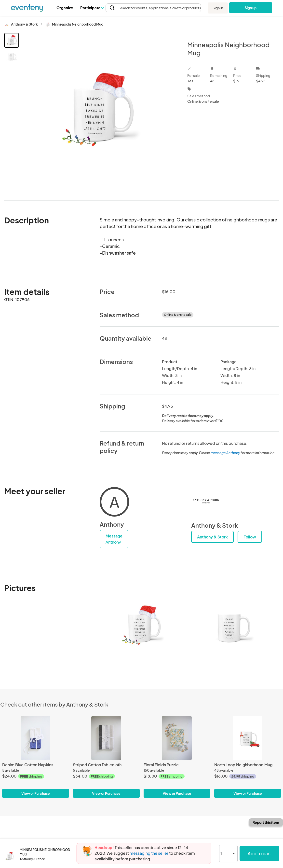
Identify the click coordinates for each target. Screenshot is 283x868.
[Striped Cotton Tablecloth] (106, 738)
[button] (66, 8)
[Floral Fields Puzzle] (177, 738)
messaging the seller (149, 853)
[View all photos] (100, 113)
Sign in (218, 8)
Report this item (266, 822)
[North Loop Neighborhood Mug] (248, 738)
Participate (92, 7)
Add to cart (259, 853)
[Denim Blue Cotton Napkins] (36, 738)
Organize (66, 7)
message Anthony (225, 453)
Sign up (251, 8)
